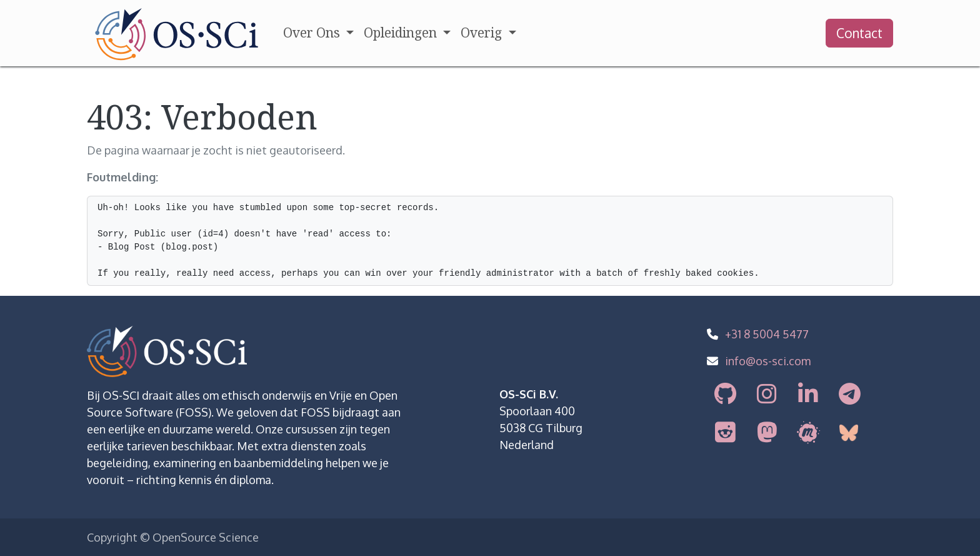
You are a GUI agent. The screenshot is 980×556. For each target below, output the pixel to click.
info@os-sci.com (768, 361)
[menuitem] (318, 33)
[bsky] (851, 433)
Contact (859, 33)
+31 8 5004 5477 (767, 334)
